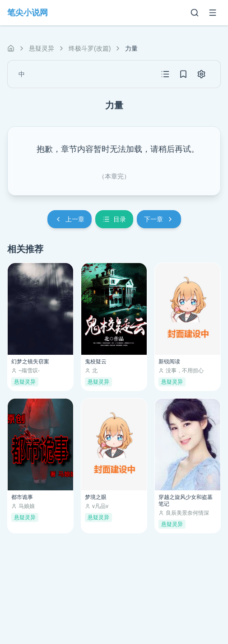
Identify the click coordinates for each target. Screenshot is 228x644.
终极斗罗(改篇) (90, 48)
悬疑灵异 (42, 48)
